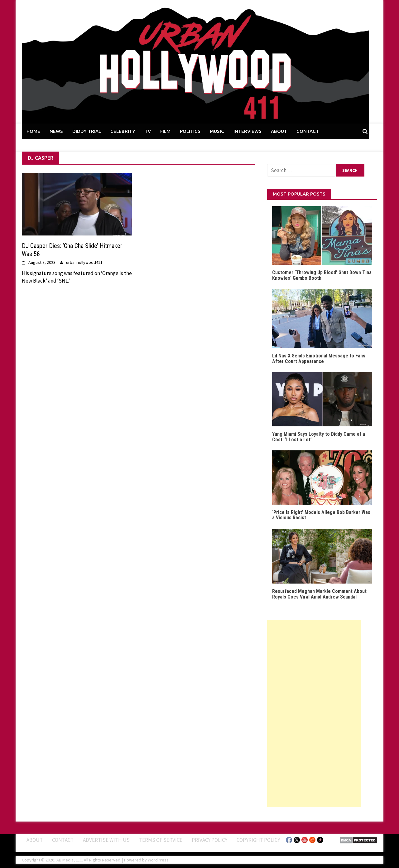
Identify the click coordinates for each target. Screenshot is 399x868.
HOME (33, 131)
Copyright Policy (258, 840)
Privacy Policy (209, 840)
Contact (63, 840)
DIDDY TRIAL (87, 131)
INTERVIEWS (248, 131)
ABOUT (279, 131)
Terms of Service (161, 840)
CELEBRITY (123, 131)
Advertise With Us (106, 840)
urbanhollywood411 (84, 262)
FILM (165, 131)
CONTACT (308, 131)
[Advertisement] (314, 714)
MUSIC (217, 131)
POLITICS (190, 131)
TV (148, 131)
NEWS (56, 131)
